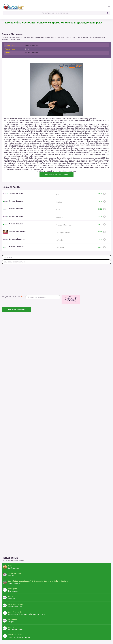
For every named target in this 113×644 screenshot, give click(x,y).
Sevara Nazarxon (32, 45)
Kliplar (64, 171)
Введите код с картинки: (11, 297)
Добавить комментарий (17, 309)
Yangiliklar (51, 171)
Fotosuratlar (72, 171)
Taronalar (58, 171)
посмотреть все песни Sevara (57, 175)
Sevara (95, 37)
